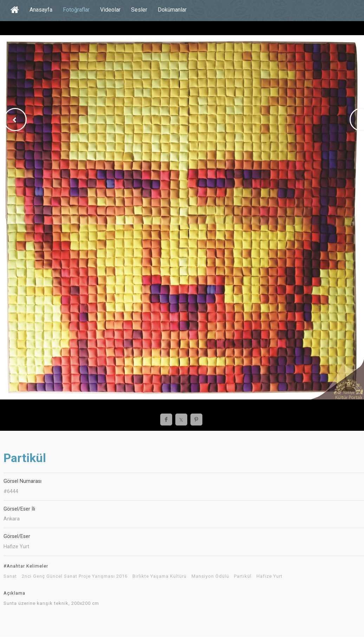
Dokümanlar (172, 10)
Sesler (139, 10)
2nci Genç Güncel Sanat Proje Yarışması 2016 (75, 576)
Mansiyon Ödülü (210, 576)
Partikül (243, 576)
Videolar (110, 10)
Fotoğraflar (76, 10)
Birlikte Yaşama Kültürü (160, 576)
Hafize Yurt (269, 576)
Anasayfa (41, 10)
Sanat (10, 576)
